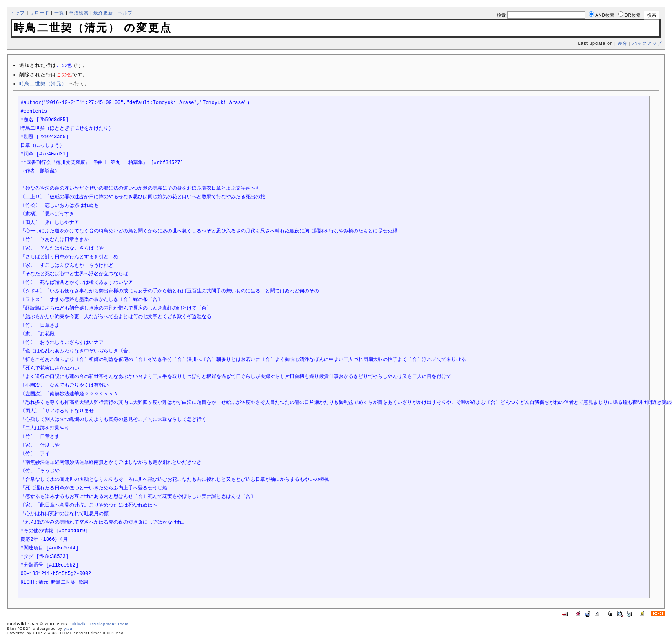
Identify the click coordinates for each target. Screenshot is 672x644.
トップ (18, 13)
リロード (40, 13)
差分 (623, 43)
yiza (68, 628)
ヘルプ (125, 13)
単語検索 (79, 13)
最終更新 (103, 13)
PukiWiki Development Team (99, 624)
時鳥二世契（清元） (43, 84)
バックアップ (647, 43)
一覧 (59, 13)
